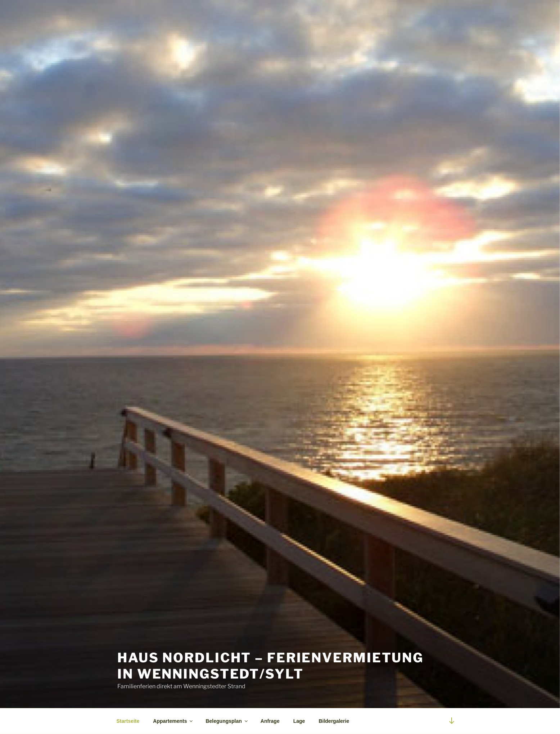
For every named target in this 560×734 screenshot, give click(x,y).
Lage (299, 721)
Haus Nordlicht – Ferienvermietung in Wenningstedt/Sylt (270, 666)
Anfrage (270, 721)
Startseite (128, 721)
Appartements (173, 721)
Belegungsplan (227, 721)
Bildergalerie (334, 721)
